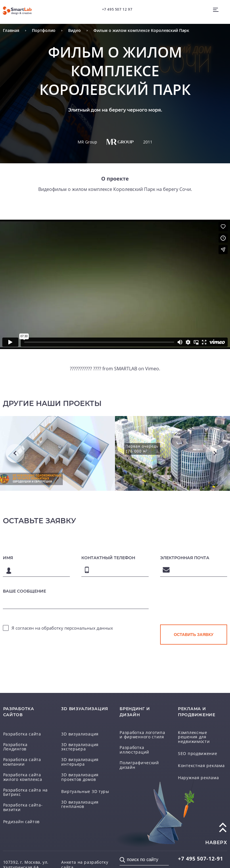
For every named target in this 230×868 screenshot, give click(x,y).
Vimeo (148, 369)
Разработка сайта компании (27, 758)
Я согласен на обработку (62, 626)
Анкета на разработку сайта (85, 851)
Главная (9, 31)
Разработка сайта (18, 734)
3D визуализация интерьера (85, 758)
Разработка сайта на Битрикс (20, 785)
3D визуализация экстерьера (85, 746)
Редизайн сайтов (17, 811)
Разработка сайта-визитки (25, 799)
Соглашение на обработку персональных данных (84, 861)
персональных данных (89, 626)
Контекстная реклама (196, 760)
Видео (64, 31)
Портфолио (37, 31)
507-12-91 (193, 848)
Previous (15, 454)
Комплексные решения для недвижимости (201, 734)
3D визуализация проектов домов (84, 771)
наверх (216, 832)
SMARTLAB (125, 369)
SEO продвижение (193, 748)
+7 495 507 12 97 (116, 7)
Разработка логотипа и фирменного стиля (139, 734)
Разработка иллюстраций (141, 748)
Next (215, 454)
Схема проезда (16, 865)
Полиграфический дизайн (141, 760)
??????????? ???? (89, 369)
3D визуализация (75, 734)
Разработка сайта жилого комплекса (25, 771)
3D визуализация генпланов (85, 797)
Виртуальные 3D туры (80, 785)
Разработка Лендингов (23, 746)
